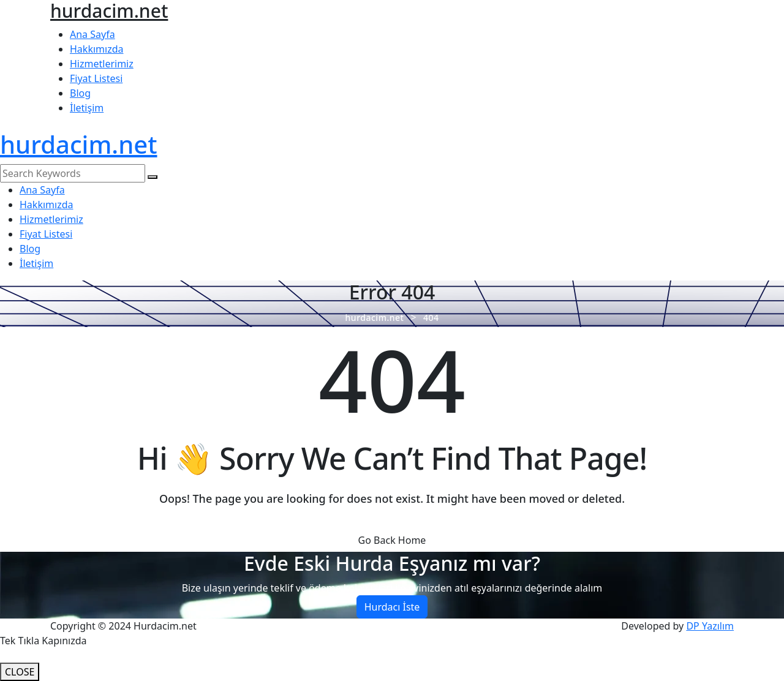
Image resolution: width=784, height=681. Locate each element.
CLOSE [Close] (20, 672)
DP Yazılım (710, 626)
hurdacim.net (79, 144)
